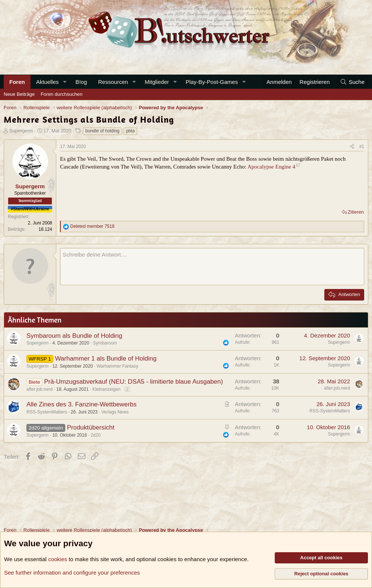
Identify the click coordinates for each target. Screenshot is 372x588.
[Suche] (352, 82)
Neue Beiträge (19, 94)
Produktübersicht (91, 427)
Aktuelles (48, 82)
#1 (362, 147)
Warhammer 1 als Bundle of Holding (105, 359)
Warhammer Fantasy (117, 366)
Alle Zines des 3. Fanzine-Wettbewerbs (81, 404)
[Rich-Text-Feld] (212, 267)
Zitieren (356, 212)
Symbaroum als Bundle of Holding (74, 336)
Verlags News (115, 412)
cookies (58, 559)
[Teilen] (352, 147)
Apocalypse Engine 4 (271, 167)
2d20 (96, 435)
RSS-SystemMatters (47, 412)
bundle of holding (102, 131)
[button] (64, 82)
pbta (130, 131)
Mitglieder (157, 82)
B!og (81, 82)
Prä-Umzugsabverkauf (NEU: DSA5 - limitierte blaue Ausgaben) (133, 382)
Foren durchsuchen (62, 94)
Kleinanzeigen (106, 389)
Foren (17, 82)
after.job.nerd (40, 389)
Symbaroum (105, 343)
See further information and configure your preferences (72, 573)
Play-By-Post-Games (212, 82)
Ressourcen (113, 82)
